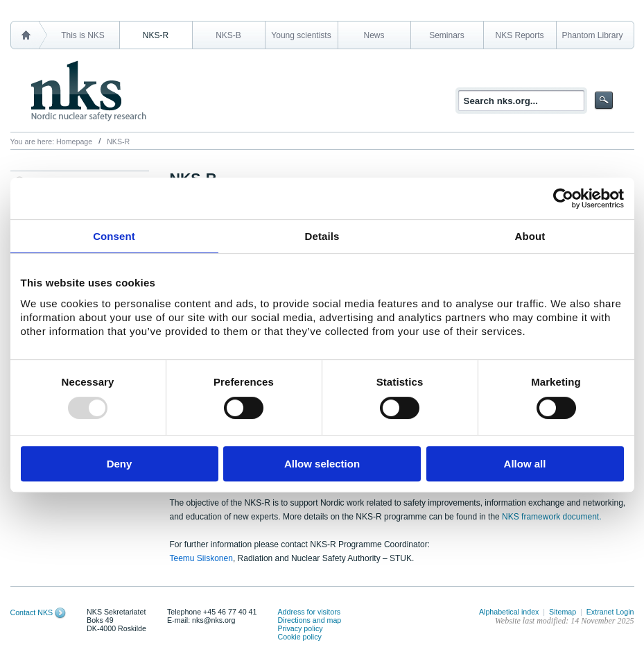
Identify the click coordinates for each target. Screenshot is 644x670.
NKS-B (228, 35)
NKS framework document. (551, 517)
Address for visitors (309, 612)
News (374, 35)
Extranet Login (610, 612)
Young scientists (301, 35)
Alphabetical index (509, 612)
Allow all (525, 464)
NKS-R (156, 35)
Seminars (447, 35)
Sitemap (563, 612)
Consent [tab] (114, 236)
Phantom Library (592, 35)
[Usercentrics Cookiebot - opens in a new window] (563, 198)
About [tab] (530, 236)
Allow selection (322, 464)
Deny (120, 464)
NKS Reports (519, 35)
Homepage (74, 141)
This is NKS (83, 35)
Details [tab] (322, 236)
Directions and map (309, 620)
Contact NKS (32, 612)
